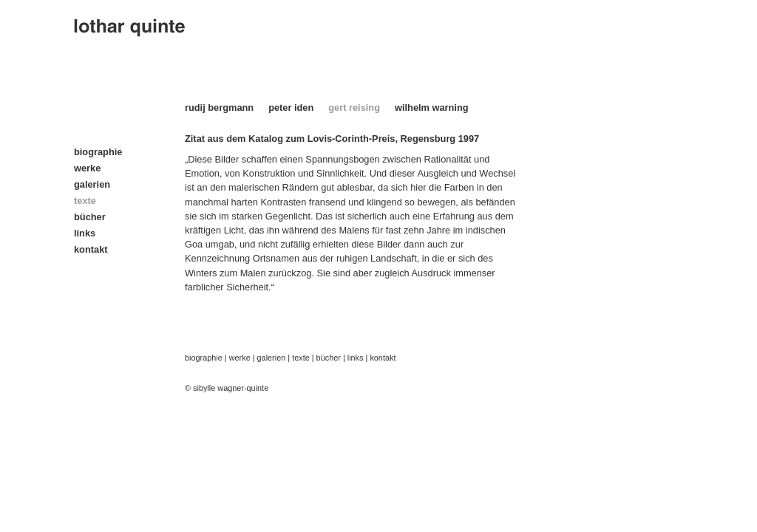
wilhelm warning (432, 108)
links (85, 233)
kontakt (91, 249)
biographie (98, 152)
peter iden (291, 108)
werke (87, 168)
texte (301, 358)
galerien (92, 184)
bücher (90, 217)
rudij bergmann (219, 108)
